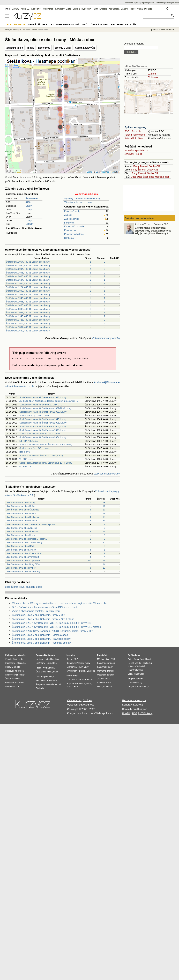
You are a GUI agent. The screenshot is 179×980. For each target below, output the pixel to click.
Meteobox (160, 3)
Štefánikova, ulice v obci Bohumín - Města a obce (40, 635)
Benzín (82, 684)
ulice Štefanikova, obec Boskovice (23, 517)
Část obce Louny (29, 30)
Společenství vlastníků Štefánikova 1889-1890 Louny (46, 408)
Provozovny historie (74, 234)
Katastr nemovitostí (135, 135)
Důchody (40, 688)
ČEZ (76, 659)
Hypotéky (86, 9)
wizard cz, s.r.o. (27, 466)
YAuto (152, 3)
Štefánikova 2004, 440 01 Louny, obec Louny (28, 269)
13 (104, 513)
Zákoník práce (104, 679)
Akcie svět (36, 9)
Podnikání (102, 655)
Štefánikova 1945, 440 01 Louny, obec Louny (28, 302)
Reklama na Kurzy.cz (134, 700)
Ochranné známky (105, 671)
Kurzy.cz (9, 30)
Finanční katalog (135, 670)
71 (104, 560)
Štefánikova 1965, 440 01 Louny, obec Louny (28, 313)
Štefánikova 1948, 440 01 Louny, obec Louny (28, 316)
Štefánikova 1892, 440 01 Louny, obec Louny (28, 291)
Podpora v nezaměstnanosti (49, 684)
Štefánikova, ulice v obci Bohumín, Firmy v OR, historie (43, 619)
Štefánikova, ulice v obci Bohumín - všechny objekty (41, 643)
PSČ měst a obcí (133, 131)
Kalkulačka (114, 9)
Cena (136, 659)
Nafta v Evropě (73, 687)
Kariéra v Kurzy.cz (133, 705)
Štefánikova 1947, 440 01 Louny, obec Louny (28, 294)
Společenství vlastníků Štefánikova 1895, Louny (43, 430)
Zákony (125, 9)
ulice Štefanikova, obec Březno (21, 513)
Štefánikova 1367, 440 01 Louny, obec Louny (28, 327)
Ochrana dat (74, 700)
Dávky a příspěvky (45, 677)
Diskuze (148, 9)
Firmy (136, 166)
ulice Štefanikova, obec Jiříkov (21, 550)
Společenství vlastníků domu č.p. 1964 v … (41, 405)
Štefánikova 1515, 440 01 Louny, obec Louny (28, 324)
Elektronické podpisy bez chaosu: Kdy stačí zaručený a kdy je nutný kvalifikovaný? (153, 231)
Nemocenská (42, 680)
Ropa (69, 684)
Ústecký (29, 224)
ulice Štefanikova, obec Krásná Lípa (24, 553)
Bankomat (69, 238)
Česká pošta (99, 25)
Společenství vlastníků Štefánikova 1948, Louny (43, 397)
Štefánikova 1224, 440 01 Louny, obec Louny (28, 287)
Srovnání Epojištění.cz (136, 151)
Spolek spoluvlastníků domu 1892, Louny (40, 434)
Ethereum (91, 671)
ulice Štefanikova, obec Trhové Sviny (24, 542)
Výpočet (22, 655)
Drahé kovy (72, 676)
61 (90, 560)
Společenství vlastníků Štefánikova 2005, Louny (43, 423)
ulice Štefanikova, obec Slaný (20, 503)
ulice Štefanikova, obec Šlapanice (23, 510)
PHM (75, 684)
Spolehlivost (146, 659)
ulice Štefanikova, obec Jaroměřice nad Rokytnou (30, 524)
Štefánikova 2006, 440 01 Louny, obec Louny (28, 309)
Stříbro (90, 680)
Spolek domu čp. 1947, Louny (34, 448)
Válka (140, 9)
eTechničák (140, 666)
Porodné (53, 680)
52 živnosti (153, 77)
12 (104, 506)
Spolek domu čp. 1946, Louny (34, 416)
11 (90, 564)
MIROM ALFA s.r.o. (29, 441)
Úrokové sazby (42, 659)
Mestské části (162, 177)
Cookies (87, 700)
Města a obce (103, 659)
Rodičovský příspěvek (15, 675)
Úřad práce (41, 672)
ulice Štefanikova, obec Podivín (21, 521)
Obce (134, 177)
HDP (80, 667)
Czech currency (135, 683)
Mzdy (86, 667)
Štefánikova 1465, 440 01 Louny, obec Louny (28, 305)
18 (104, 503)
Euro (49, 663)
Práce (133, 9)
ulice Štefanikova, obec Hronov (21, 535)
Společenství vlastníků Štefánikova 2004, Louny (43, 437)
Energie (103, 9)
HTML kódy (146, 713)
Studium (176, 3)
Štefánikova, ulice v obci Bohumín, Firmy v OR (38, 615)
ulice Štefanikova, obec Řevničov (22, 532)
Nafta (89, 684)
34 (104, 521)
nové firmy (44, 48)
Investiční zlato (79, 680)
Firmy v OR (70, 223)
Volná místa (49, 668)
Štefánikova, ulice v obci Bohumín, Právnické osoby (41, 639)
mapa (31, 48)
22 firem (152, 74)
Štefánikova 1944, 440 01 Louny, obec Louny (28, 283)
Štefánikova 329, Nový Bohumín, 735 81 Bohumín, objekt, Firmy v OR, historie (56, 627)
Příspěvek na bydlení (15, 671)
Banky (39, 655)
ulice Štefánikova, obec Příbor (21, 568)
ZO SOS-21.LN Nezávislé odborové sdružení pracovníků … (49, 401)
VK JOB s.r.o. (26, 459)
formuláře (107, 687)
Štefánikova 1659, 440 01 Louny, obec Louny (28, 331)
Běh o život (25, 452)
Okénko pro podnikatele (139, 218)
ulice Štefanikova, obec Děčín (21, 546)
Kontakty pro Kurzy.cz (135, 709)
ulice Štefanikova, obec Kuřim (21, 506)
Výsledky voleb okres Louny (78, 202)
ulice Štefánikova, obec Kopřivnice (23, 560)
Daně (100, 687)
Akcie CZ (25, 9)
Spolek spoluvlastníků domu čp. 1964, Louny (41, 455)
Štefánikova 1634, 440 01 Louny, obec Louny (28, 280)
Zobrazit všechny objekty (106, 338)
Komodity (60, 9)
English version (135, 679)
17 (104, 510)
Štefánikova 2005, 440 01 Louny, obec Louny (28, 276)
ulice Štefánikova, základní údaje (24, 587)
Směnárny (40, 663)
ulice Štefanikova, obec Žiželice (21, 528)
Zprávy (16, 9)
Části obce (149, 177)
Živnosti (68, 215)
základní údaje (15, 48)
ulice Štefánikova (136, 66)
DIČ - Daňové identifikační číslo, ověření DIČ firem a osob (45, 607)
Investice (71, 655)
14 (104, 564)
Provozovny (70, 230)
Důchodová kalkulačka (15, 663)
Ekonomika (72, 667)
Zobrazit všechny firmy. (107, 474)
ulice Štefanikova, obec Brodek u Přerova (26, 539)
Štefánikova (43, 30)
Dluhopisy (71, 663)
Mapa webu (139, 674)
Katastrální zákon (134, 138)
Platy (55, 672)
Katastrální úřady (105, 667)
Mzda (50, 672)
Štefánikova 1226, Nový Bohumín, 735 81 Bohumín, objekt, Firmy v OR (52, 631)
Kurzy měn (48, 9)
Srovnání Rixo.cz (133, 154)
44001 (29, 202)
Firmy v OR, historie (74, 226)
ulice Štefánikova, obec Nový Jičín (23, 564)
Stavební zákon (104, 683)
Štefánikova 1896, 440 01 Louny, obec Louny (28, 273)
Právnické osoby (72, 211)
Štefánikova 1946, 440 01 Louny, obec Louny (28, 298)
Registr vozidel (135, 663)
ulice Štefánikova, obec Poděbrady (23, 571)
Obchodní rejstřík (132, 3)
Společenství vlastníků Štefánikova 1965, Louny (43, 412)
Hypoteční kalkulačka (15, 683)
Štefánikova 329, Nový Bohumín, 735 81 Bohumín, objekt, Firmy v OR (52, 623)
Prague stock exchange (139, 687)
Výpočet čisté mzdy (14, 659)
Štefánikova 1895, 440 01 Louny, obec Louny (28, 265)
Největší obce (38, 25)
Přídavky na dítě (13, 667)
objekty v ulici (63, 48)
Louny (29, 206)
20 (104, 542)
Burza (69, 659)
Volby (130, 674)
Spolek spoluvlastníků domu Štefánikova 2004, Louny (46, 445)
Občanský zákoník (106, 675)
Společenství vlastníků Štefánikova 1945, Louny (43, 419)
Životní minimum (13, 679)
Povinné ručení (12, 687)
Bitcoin (76, 9)
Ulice (140, 177)
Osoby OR (154, 166)
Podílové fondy (83, 663)
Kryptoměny (72, 671)
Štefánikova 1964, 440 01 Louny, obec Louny (28, 262)
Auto (130, 659)
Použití (126, 713)
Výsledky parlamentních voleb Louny (82, 199)
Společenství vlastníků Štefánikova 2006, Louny (43, 426)
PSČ (85, 25)
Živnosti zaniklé (72, 219)
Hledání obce (16, 25)
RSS (135, 713)
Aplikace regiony (135, 127)
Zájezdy (144, 3)
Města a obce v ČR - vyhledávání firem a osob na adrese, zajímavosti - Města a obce (60, 603)
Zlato (69, 9)
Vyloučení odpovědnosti (81, 705)
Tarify (95, 9)
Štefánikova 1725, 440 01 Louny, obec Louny (28, 320)
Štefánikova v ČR (85, 48)
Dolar (55, 663)
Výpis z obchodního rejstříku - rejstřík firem (36, 611)
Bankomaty (50, 655)
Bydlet (168, 3)
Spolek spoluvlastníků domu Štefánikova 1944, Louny (46, 463)
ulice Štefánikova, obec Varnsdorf (22, 557)
